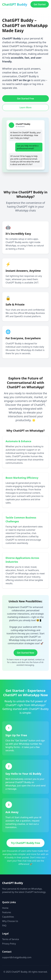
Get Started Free (26, 99)
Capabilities (8, 917)
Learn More (26, 107)
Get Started (40, 4)
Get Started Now (25, 653)
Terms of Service (11, 939)
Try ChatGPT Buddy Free (25, 843)
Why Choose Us (10, 921)
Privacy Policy (9, 944)
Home (5, 908)
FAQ (4, 926)
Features (7, 912)
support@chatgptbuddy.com (17, 957)
